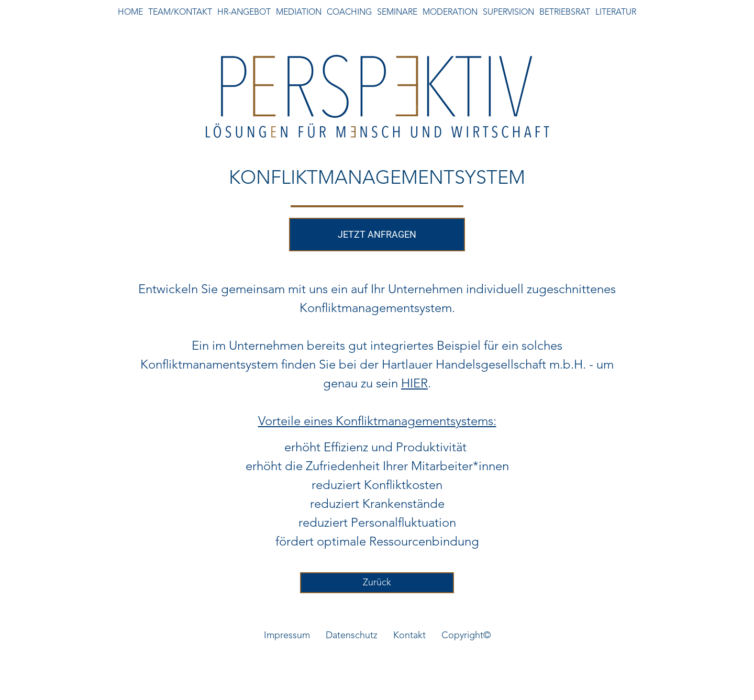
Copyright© (466, 636)
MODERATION (450, 13)
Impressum (287, 636)
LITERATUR (616, 13)
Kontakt (409, 636)
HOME (130, 13)
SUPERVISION (508, 13)
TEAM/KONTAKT (180, 13)
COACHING (349, 13)
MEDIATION (299, 13)
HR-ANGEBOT (244, 13)
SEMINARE (397, 13)
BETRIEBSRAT (565, 13)
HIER (414, 384)
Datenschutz (352, 636)
